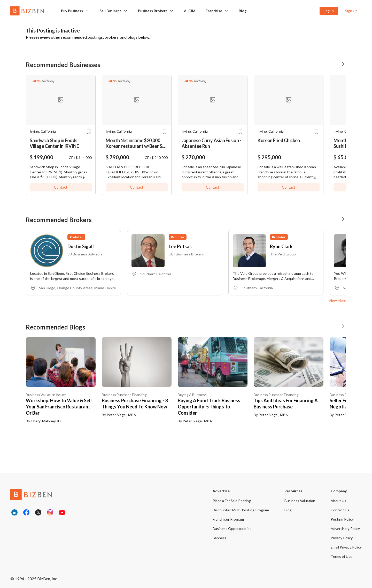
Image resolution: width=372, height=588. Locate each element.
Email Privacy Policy (346, 547)
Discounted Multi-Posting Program (241, 510)
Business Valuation (300, 501)
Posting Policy (342, 519)
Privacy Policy (342, 538)
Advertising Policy (345, 529)
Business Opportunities (232, 529)
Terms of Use (342, 556)
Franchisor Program (228, 519)
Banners (219, 538)
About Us (338, 501)
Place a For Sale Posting (232, 501)
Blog (288, 510)
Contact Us (340, 510)
